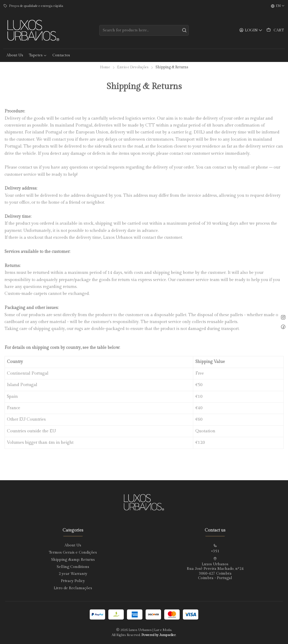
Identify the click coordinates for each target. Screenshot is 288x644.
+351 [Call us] (215, 549)
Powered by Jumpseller (159, 635)
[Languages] (278, 6)
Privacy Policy (73, 581)
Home (105, 68)
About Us (73, 545)
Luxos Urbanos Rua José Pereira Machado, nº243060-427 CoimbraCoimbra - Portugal (215, 569)
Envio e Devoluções (133, 68)
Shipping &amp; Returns (73, 560)
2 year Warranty (73, 574)
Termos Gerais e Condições (73, 553)
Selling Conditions (73, 567)
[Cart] (275, 30)
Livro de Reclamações (73, 588)
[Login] (251, 30)
